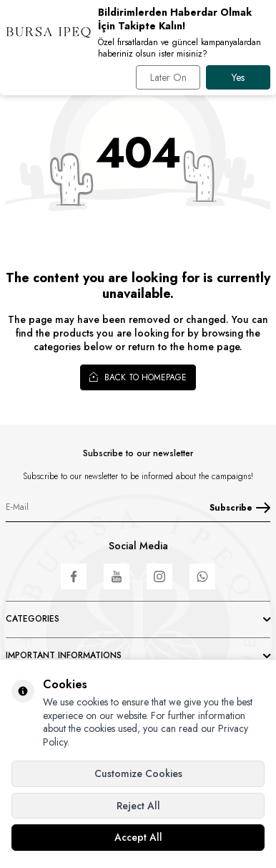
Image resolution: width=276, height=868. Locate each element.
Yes (238, 77)
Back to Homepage (138, 377)
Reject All (138, 806)
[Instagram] (159, 577)
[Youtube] (117, 577)
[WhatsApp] (202, 577)
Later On (168, 77)
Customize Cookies (138, 773)
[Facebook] (74, 577)
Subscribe (240, 508)
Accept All (138, 837)
